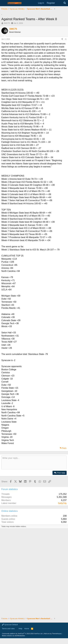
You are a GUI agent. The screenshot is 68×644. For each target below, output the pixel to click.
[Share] (62, 39)
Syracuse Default (10, 625)
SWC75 (7, 23)
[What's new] (59, 3)
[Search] (65, 3)
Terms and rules (8, 629)
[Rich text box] (34, 463)
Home (27, 629)
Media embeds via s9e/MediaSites (13, 636)
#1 (66, 39)
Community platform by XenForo (22, 634)
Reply (64, 448)
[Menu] (4, 3)
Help (20, 629)
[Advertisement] (34, 551)
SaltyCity (62, 503)
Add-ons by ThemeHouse (53, 634)
